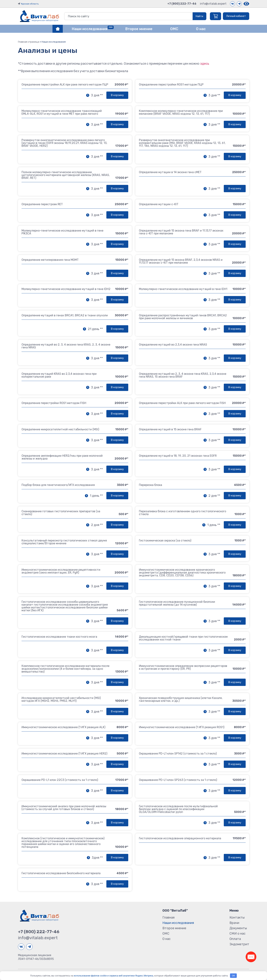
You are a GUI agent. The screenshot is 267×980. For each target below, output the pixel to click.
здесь (205, 64)
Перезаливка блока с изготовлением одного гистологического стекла (183, 513)
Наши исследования (178, 923)
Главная (168, 917)
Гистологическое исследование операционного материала (180, 838)
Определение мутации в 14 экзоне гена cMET (170, 172)
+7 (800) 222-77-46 (182, 4)
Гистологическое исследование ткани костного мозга (59, 637)
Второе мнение (174, 928)
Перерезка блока (150, 485)
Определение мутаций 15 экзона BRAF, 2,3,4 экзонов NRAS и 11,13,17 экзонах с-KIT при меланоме (181, 261)
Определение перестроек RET (42, 204)
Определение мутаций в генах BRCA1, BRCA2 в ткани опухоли (65, 315)
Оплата (235, 939)
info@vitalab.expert (213, 4)
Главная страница (29, 42)
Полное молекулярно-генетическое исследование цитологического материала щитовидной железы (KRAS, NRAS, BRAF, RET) (66, 175)
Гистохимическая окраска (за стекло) (165, 540)
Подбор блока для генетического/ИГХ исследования (58, 485)
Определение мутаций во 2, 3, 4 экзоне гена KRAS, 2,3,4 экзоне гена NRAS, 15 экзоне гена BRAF (183, 375)
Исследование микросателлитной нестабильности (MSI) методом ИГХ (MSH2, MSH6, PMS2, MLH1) (61, 699)
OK (233, 976)
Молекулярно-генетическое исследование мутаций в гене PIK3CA (62, 232)
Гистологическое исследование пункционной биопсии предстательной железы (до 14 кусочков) (177, 603)
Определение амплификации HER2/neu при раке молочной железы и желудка (62, 457)
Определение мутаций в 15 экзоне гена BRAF (170, 429)
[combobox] (127, 16)
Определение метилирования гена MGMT (50, 260)
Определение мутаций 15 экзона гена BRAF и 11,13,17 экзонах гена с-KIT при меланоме (181, 232)
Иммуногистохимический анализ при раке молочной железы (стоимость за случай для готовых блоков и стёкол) (64, 808)
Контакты (237, 917)
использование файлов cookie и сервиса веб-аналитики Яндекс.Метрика (113, 976)
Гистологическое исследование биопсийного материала (61, 873)
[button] (117, 95)
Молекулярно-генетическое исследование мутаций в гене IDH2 (66, 289)
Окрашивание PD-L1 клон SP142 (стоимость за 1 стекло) (178, 754)
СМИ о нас (237, 934)
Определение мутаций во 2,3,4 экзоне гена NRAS (173, 345)
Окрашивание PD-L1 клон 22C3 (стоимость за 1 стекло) (60, 780)
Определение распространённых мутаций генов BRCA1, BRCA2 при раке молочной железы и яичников (183, 317)
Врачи (234, 923)
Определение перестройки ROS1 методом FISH (54, 403)
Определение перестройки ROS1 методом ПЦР (171, 85)
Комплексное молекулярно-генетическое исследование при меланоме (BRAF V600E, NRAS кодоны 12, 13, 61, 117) (181, 112)
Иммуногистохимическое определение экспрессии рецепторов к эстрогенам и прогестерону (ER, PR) (183, 667)
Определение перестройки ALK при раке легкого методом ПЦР (65, 85)
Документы (238, 928)
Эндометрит (239, 944)
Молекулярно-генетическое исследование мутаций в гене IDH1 (183, 289)
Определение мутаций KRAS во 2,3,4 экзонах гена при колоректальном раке (59, 375)
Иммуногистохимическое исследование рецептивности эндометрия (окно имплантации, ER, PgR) (61, 571)
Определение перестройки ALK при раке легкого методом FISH (182, 403)
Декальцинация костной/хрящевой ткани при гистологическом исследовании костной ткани (183, 638)
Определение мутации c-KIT (159, 204)
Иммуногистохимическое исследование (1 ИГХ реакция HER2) (64, 754)
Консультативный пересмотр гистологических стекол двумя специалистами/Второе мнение (64, 542)
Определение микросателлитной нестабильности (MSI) (60, 429)
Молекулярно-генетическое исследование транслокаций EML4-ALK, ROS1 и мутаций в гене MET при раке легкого (62, 112)
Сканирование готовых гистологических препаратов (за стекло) (61, 513)
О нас (166, 939)
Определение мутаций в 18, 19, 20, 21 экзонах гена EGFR (178, 456)
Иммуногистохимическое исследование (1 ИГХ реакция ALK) (63, 727)
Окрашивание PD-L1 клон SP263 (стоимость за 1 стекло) (178, 780)
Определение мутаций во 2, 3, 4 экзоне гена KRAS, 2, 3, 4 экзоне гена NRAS (66, 346)
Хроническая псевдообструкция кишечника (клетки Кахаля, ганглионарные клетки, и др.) (181, 699)
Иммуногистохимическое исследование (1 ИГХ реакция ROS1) (182, 727)
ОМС (166, 934)
